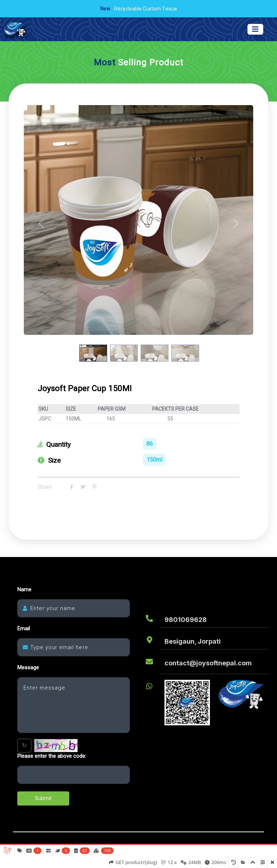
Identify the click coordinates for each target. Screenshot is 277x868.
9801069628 (186, 620)
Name (24, 590)
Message (28, 668)
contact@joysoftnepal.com (208, 663)
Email (24, 629)
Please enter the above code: (52, 756)
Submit (43, 798)
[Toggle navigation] (255, 29)
